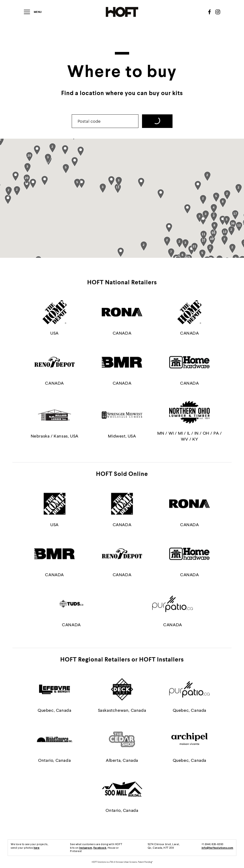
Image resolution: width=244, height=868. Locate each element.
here (36, 848)
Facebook (100, 848)
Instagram (86, 848)
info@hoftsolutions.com (217, 848)
